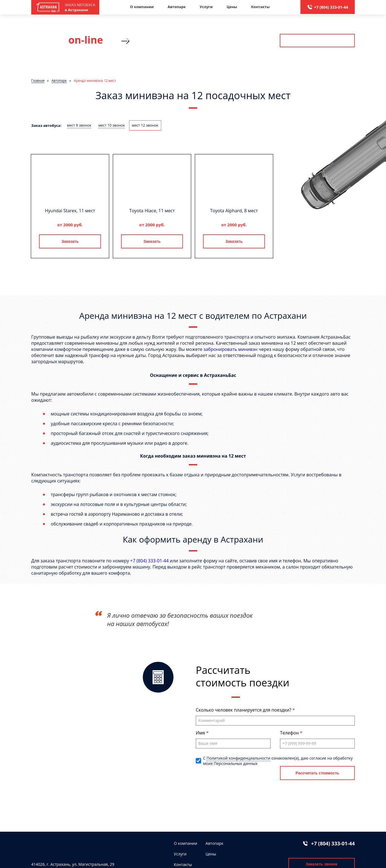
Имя (201, 733)
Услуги (206, 7)
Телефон (290, 733)
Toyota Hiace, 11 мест (152, 211)
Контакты (260, 7)
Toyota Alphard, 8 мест (234, 211)
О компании (142, 7)
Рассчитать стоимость (317, 41)
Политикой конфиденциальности (238, 758)
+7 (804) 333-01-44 (331, 7)
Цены (232, 7)
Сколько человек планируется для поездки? (244, 710)
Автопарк (177, 7)
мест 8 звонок (79, 125)
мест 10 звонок (111, 125)
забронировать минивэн (231, 349)
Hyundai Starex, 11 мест (70, 211)
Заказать (70, 241)
